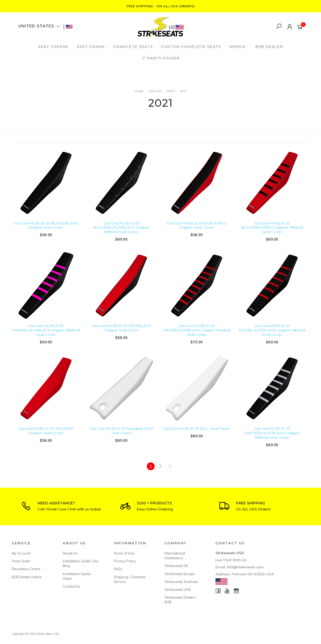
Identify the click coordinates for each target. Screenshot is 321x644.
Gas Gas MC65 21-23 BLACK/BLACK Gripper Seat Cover (46, 225)
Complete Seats (133, 47)
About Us (70, 553)
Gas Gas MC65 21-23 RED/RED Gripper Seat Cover (46, 439)
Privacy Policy (125, 561)
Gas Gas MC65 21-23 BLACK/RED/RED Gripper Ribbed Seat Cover (272, 228)
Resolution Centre (26, 569)
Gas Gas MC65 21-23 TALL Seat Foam (197, 436)
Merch (237, 47)
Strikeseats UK (176, 566)
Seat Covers (53, 47)
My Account (21, 553)
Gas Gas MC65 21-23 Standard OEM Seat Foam (121, 439)
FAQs (118, 569)
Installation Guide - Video (78, 576)
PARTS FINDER (161, 58)
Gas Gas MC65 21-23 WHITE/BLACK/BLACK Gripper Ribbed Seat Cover (272, 441)
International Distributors (175, 556)
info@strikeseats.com (245, 567)
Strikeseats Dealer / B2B (180, 600)
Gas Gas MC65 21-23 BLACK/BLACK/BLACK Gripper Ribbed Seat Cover (121, 228)
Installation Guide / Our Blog (81, 563)
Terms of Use (124, 553)
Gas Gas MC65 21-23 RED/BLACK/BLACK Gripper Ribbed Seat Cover (272, 338)
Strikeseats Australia (181, 582)
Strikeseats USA (178, 589)
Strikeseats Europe (180, 574)
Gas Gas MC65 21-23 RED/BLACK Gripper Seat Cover (121, 336)
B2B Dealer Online (27, 577)
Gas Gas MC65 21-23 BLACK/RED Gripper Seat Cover (197, 225)
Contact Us (71, 586)
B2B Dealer (269, 47)
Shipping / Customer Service (130, 579)
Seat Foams (91, 47)
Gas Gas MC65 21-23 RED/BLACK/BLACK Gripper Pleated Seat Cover (197, 338)
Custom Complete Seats (191, 47)
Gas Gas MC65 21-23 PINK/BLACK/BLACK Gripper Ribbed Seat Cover (46, 338)
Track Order (21, 561)
